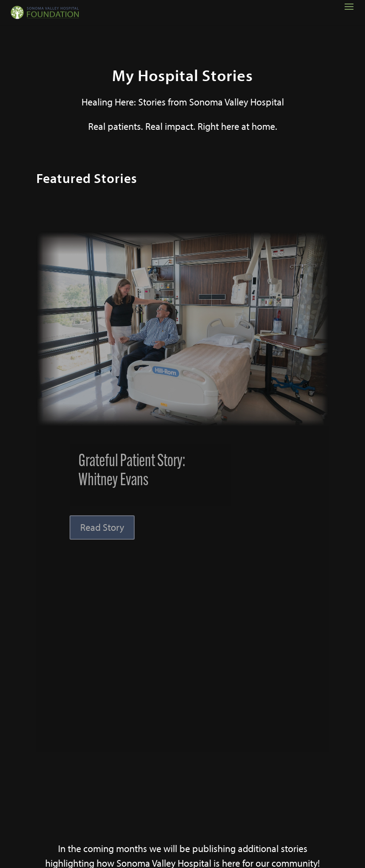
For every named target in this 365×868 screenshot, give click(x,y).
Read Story (102, 527)
